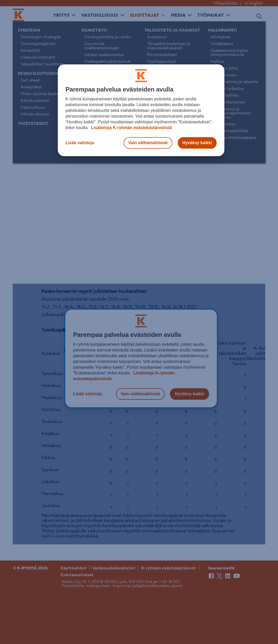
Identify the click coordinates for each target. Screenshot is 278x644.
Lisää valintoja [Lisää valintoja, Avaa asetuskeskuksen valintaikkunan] (80, 143)
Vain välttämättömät (148, 143)
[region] (141, 110)
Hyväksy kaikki (197, 143)
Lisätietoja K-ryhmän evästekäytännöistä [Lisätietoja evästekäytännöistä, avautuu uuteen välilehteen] (131, 128)
